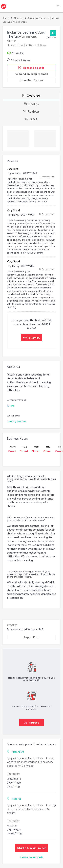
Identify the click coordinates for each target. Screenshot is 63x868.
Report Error (32, 637)
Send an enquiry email (32, 74)
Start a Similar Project (32, 848)
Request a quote (32, 68)
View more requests (32, 857)
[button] (58, 6)
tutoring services (16, 421)
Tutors (10, 406)
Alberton (19, 18)
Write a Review (32, 80)
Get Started (32, 723)
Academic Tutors (37, 18)
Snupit (6, 18)
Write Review (32, 338)
